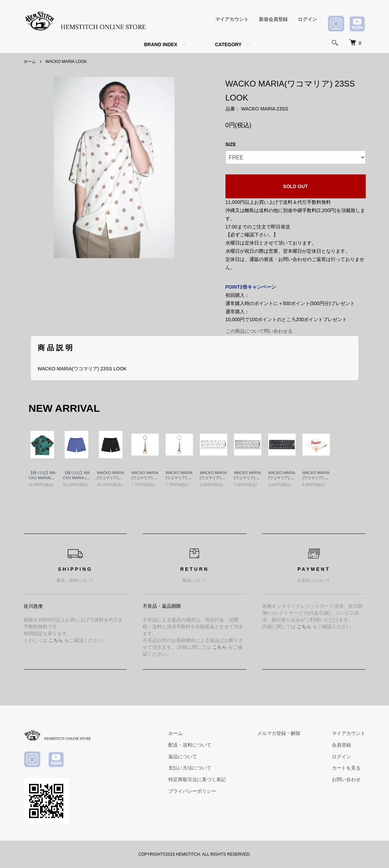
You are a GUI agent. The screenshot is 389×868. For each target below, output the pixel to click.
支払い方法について (192, 768)
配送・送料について (192, 745)
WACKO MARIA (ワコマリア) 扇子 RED (316, 478)
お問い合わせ (347, 779)
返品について (184, 756)
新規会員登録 (273, 19)
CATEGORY (228, 44)
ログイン (308, 19)
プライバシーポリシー (194, 791)
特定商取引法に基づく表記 (199, 779)
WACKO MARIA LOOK (66, 62)
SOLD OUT (295, 186)
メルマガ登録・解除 (280, 733)
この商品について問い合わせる (259, 331)
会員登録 (342, 745)
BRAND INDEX (161, 44)
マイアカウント (232, 19)
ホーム (30, 62)
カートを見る (347, 768)
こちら (56, 640)
